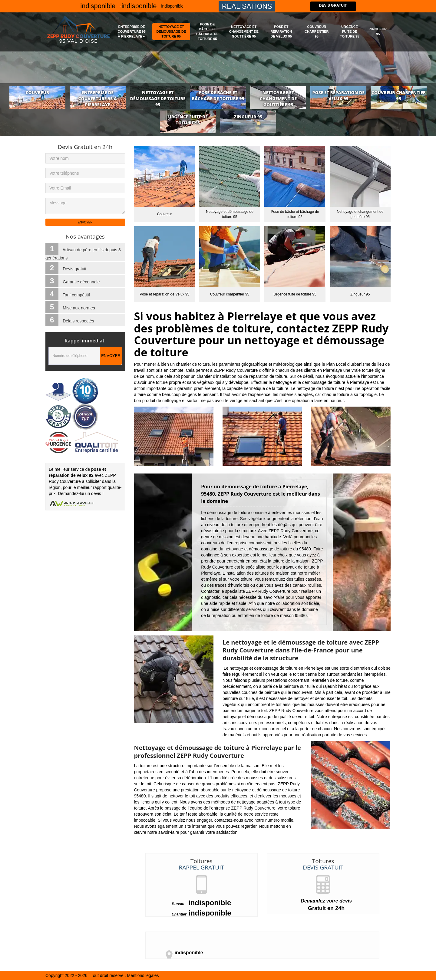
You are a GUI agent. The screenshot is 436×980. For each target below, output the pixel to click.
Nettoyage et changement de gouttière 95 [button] (244, 31)
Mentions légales (143, 975)
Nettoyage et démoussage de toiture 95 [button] (171, 31)
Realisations (247, 6)
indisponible (172, 6)
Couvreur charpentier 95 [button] (317, 31)
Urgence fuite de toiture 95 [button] (350, 31)
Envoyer (111, 356)
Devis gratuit (333, 6)
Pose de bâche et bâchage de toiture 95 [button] (207, 31)
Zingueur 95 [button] (378, 31)
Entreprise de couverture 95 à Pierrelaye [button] (132, 31)
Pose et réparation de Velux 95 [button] (281, 31)
